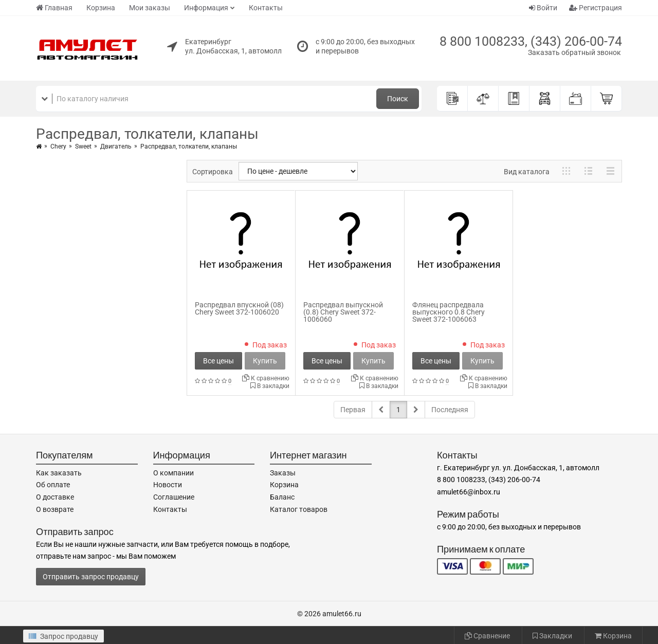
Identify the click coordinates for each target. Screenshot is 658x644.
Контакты (266, 8)
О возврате (55, 509)
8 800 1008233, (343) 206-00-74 (531, 41)
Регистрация (596, 8)
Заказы (283, 473)
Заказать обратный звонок (574, 52)
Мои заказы (150, 8)
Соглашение (174, 497)
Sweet (83, 146)
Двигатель (116, 146)
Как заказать (59, 473)
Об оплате (53, 485)
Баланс (282, 497)
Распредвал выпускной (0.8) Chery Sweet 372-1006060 (343, 312)
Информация (206, 8)
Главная (54, 8)
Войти (543, 8)
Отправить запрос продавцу (91, 577)
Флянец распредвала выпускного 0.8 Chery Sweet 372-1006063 (449, 312)
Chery (58, 146)
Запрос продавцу (63, 636)
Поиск (398, 99)
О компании (173, 473)
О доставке (55, 497)
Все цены (218, 361)
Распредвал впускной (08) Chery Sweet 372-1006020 (239, 308)
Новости (168, 485)
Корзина (101, 8)
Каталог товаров (299, 509)
